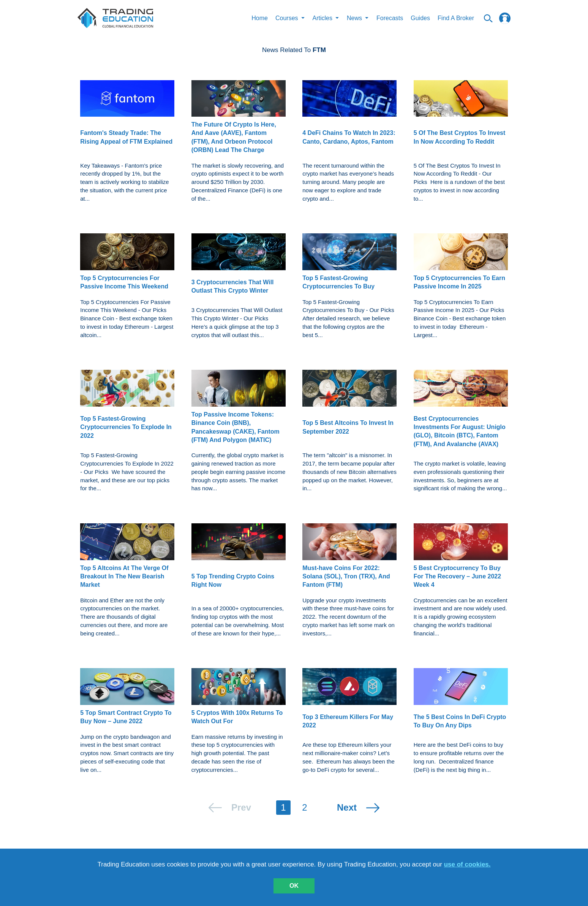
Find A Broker (456, 18)
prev (241, 807)
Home (260, 18)
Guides (420, 18)
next (347, 807)
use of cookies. (467, 864)
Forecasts (390, 18)
